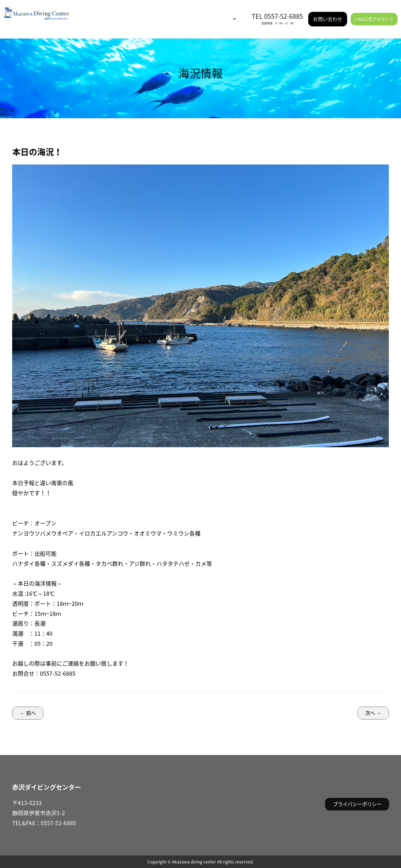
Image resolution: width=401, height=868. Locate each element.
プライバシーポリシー (357, 804)
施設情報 (233, 14)
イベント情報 (166, 14)
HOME (112, 14)
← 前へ (28, 713)
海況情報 (135, 14)
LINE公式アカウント (374, 14)
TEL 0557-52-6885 (277, 11)
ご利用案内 (202, 14)
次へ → (373, 713)
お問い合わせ (328, 14)
